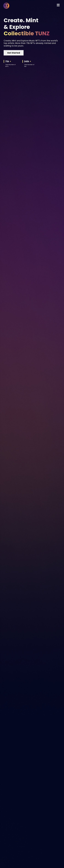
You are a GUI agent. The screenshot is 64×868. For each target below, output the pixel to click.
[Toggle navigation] (58, 5)
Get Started (14, 53)
